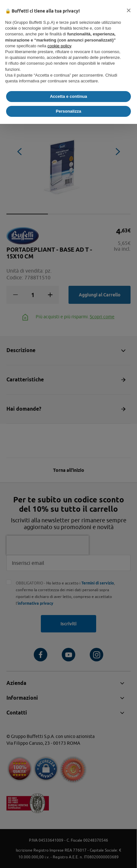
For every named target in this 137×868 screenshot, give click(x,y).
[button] (129, 10)
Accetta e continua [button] (68, 96)
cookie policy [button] (59, 46)
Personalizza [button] (69, 111)
